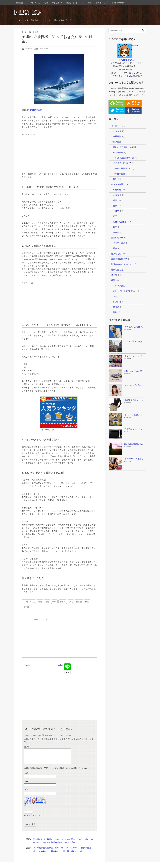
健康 (115, 206)
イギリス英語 (119, 286)
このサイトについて (122, 163)
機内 (87, 602)
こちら (134, 73)
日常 (115, 216)
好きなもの (57, 3)
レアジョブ (118, 302)
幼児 (71, 602)
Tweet (27, 665)
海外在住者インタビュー (122, 264)
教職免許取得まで (119, 259)
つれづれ (117, 190)
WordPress (118, 152)
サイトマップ (102, 3)
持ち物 (79, 602)
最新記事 (20, 3)
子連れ (63, 602)
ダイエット (116, 126)
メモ (115, 296)
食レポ (116, 232)
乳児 (47, 602)
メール (28, 785)
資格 (115, 312)
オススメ (117, 131)
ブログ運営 (87, 3)
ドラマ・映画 (119, 243)
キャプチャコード (32, 818)
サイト (27, 793)
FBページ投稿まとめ (122, 147)
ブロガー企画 (119, 174)
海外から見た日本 (121, 222)
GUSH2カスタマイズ (125, 158)
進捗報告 (117, 136)
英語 (46, 3)
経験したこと (72, 3)
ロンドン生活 (34, 3)
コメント (28, 747)
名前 (27, 776)
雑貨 (115, 248)
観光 (40, 602)
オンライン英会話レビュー (125, 291)
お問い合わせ (118, 3)
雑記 (115, 179)
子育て (116, 211)
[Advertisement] (40, 152)
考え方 (114, 275)
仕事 (115, 200)
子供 (54, 602)
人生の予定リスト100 (122, 76)
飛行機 (26, 607)
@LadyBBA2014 (127, 60)
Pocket (60, 665)
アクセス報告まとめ (122, 168)
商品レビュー (117, 238)
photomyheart (36, 110)
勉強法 (116, 307)
